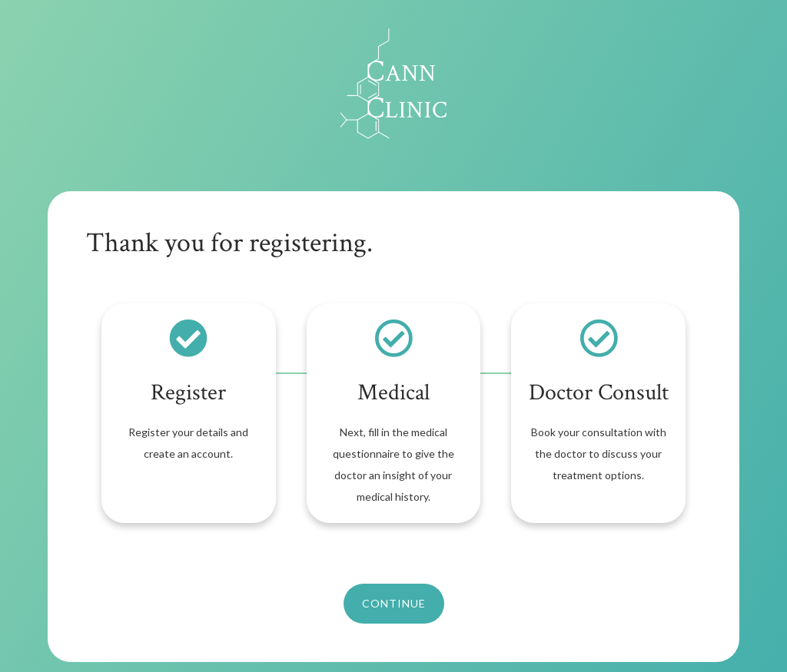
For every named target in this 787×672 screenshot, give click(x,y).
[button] (394, 604)
